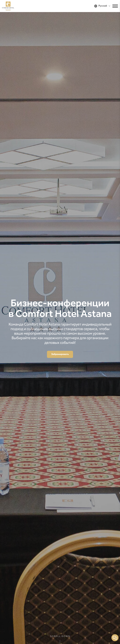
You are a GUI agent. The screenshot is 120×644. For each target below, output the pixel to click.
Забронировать (60, 354)
